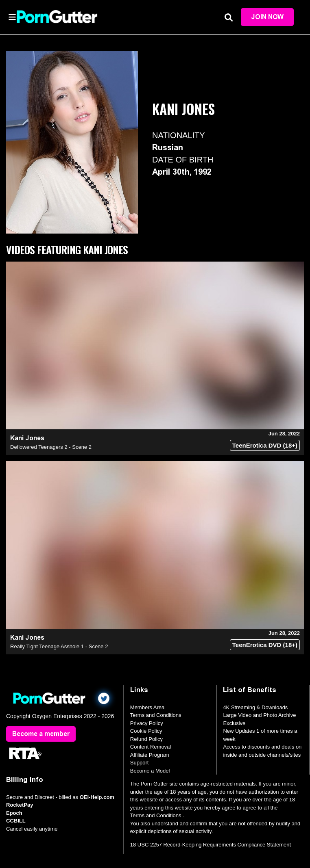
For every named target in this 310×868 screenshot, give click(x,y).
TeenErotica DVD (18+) (265, 445)
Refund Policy (146, 739)
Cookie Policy (146, 731)
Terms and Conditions (156, 715)
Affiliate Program (150, 755)
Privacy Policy (147, 723)
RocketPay (20, 805)
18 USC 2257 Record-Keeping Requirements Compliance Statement (211, 845)
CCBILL (16, 821)
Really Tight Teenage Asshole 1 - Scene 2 (59, 646)
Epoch (14, 813)
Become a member (41, 734)
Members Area (147, 707)
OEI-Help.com (97, 797)
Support (140, 763)
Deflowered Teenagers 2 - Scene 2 (51, 447)
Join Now (267, 17)
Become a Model (150, 771)
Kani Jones (27, 438)
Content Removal (151, 747)
